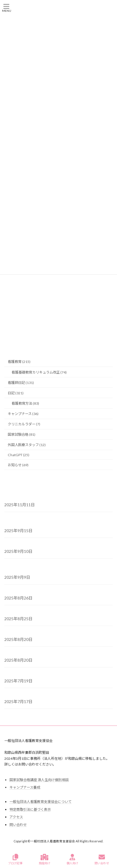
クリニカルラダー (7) (24, 424)
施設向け (45, 859)
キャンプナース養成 (25, 787)
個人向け (72, 859)
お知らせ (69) (18, 465)
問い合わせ (18, 825)
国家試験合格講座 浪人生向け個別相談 (39, 780)
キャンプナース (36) (23, 414)
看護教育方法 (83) (25, 403)
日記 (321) (16, 393)
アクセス (16, 817)
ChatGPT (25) (19, 455)
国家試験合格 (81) (22, 434)
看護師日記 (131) (21, 382)
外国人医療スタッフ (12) (27, 445)
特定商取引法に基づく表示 (30, 809)
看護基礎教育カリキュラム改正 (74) (39, 372)
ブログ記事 (15, 859)
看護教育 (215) (19, 362)
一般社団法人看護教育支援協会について (41, 802)
